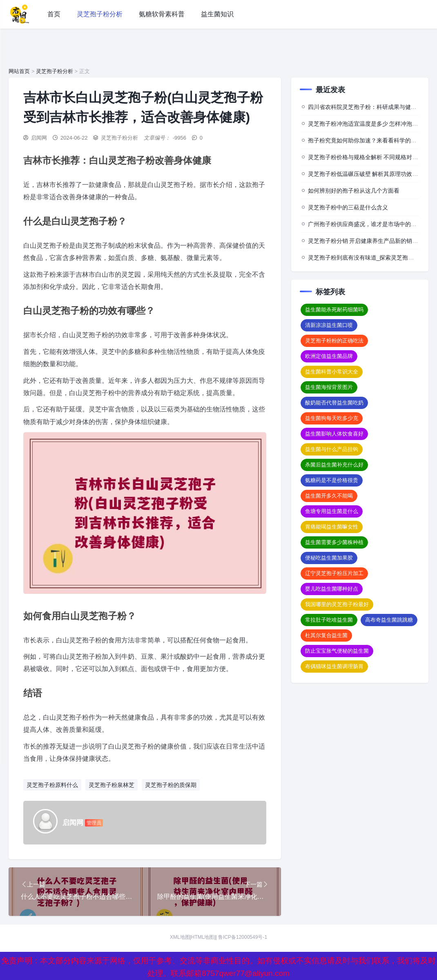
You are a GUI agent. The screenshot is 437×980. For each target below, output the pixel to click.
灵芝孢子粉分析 (100, 14)
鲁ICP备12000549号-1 (243, 938)
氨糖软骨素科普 (162, 14)
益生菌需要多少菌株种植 (334, 542)
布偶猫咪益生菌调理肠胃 (334, 666)
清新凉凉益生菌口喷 (329, 325)
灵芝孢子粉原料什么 (52, 785)
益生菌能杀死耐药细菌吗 (334, 310)
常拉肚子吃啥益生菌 (329, 620)
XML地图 (180, 938)
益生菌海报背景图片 (329, 387)
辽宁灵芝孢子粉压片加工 (334, 573)
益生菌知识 (217, 14)
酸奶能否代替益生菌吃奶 (334, 403)
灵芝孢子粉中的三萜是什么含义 (348, 207)
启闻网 (39, 138)
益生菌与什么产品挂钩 (332, 449)
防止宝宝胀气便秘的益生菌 (337, 651)
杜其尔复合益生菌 (326, 635)
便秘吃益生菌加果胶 (329, 558)
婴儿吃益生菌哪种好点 (332, 589)
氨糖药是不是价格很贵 (332, 480)
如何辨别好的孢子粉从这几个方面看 (354, 191)
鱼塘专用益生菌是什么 (332, 511)
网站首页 (19, 71)
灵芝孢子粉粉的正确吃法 (334, 341)
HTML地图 (203, 938)
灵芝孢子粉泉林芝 (111, 785)
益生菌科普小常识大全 (332, 372)
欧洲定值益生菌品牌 (329, 356)
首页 (54, 14)
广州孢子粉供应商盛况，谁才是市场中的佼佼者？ (371, 224)
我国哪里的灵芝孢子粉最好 (337, 604)
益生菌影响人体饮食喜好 (334, 434)
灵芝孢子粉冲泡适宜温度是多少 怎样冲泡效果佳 (369, 124)
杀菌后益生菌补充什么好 (334, 465)
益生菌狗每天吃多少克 (332, 418)
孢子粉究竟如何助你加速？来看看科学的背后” (366, 140)
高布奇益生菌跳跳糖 (389, 620)
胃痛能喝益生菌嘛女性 (332, 527)
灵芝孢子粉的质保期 (171, 785)
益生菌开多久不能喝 (329, 496)
